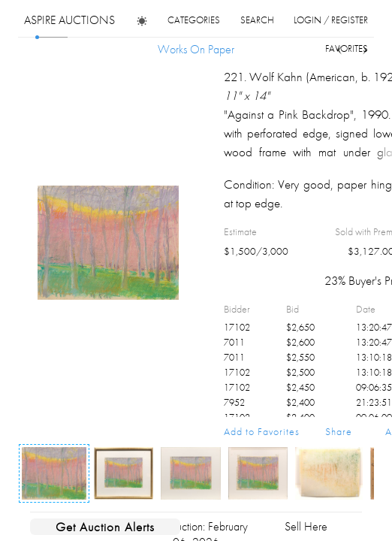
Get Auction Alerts (105, 527)
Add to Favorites (262, 431)
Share (339, 431)
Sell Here (306, 526)
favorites (347, 48)
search (257, 20)
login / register (331, 20)
